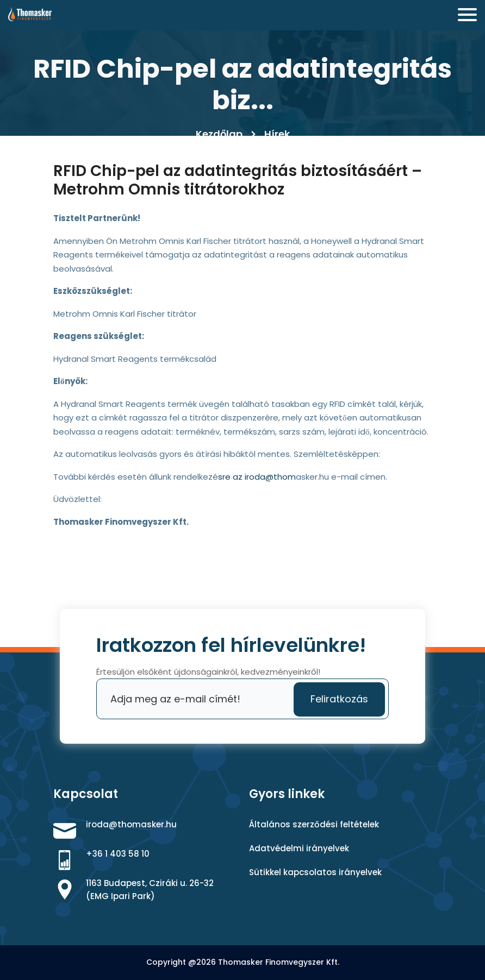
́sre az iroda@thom (257, 477)
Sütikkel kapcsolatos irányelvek (315, 872)
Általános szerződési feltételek (314, 824)
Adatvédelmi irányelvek (299, 848)
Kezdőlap (219, 134)
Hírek (277, 134)
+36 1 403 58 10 (118, 854)
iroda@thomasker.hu (131, 824)
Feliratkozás (339, 699)
